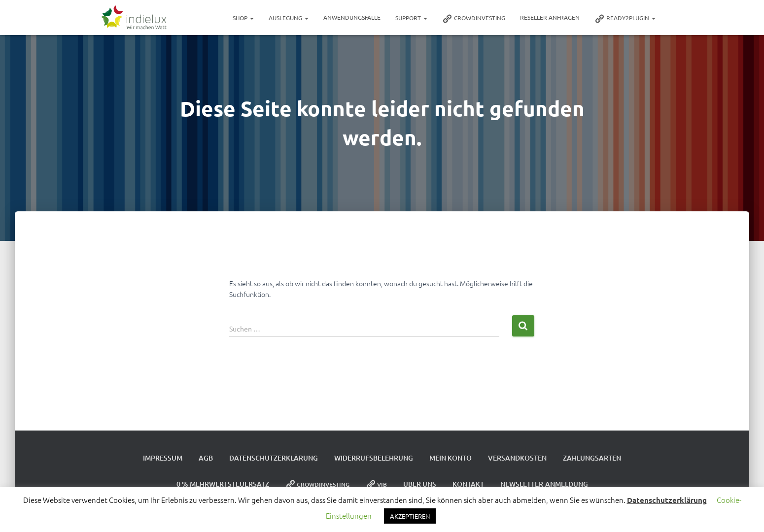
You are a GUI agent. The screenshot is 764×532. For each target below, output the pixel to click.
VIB (376, 484)
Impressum (163, 458)
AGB (206, 458)
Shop (243, 18)
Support (411, 18)
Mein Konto (451, 458)
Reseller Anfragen (550, 17)
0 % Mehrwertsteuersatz (223, 484)
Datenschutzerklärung (274, 458)
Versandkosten (517, 458)
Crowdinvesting (474, 19)
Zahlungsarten (592, 458)
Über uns (420, 484)
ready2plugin (625, 19)
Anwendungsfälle (352, 17)
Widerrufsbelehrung (374, 458)
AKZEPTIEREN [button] (410, 516)
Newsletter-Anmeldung (544, 484)
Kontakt (468, 484)
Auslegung (289, 18)
